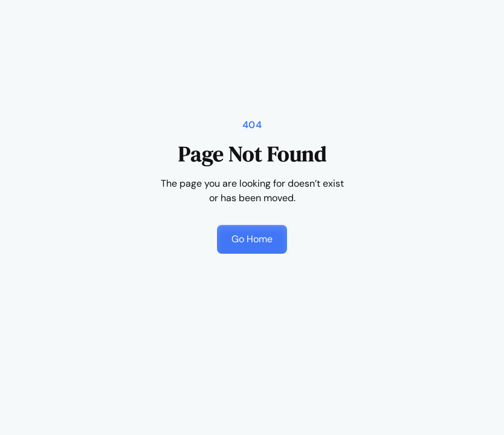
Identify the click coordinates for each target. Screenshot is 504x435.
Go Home (252, 239)
